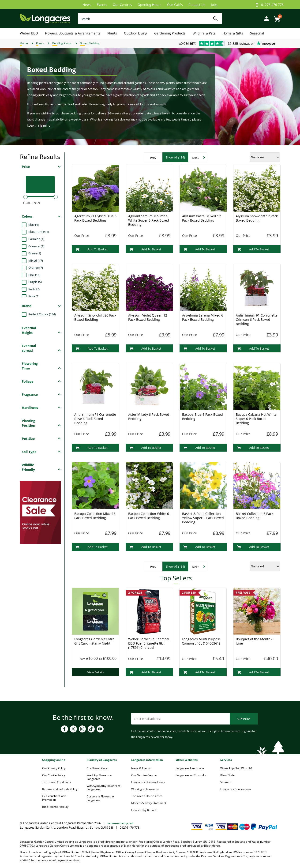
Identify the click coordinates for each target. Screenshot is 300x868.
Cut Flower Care (97, 768)
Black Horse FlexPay (55, 807)
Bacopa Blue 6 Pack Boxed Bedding (202, 417)
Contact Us (197, 5)
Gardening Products (170, 33)
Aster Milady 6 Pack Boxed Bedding (149, 417)
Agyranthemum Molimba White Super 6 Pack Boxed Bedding (149, 220)
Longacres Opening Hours (148, 782)
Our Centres (122, 5)
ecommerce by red (120, 823)
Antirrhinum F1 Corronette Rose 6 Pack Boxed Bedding (95, 419)
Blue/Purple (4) (39, 232)
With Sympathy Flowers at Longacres (103, 788)
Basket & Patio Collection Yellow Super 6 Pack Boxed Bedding (203, 518)
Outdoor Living (136, 33)
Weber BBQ (29, 33)
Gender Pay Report (144, 810)
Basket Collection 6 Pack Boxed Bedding (255, 516)
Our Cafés (175, 5)
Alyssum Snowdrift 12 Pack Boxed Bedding (257, 218)
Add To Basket (92, 249)
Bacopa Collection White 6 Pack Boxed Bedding (149, 516)
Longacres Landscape (190, 768)
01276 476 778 (272, 5)
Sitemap (226, 782)
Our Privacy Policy (54, 768)
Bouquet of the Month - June (254, 641)
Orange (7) (36, 268)
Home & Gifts (233, 33)
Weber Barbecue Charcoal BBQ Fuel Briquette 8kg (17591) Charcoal (149, 643)
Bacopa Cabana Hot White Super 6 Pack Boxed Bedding (256, 419)
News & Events (141, 768)
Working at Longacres (145, 789)
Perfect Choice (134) (42, 314)
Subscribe (244, 719)
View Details (96, 672)
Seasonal (257, 33)
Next (195, 158)
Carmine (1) (36, 239)
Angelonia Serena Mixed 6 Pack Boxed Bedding (203, 317)
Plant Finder (228, 775)
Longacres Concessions (236, 789)
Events (102, 5)
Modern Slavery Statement (149, 803)
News (87, 5)
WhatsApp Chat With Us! (236, 768)
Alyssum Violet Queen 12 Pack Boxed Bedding (148, 317)
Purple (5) (35, 282)
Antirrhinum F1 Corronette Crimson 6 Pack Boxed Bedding (257, 319)
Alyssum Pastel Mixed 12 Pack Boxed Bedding (201, 218)
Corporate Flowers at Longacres (100, 798)
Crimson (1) (36, 246)
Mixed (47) (36, 260)
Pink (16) (34, 275)
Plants (112, 33)
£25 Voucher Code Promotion (54, 798)
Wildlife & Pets (204, 33)
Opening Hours (150, 5)
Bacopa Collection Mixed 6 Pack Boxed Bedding (95, 516)
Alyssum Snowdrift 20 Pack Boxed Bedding (95, 317)
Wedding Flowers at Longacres (99, 777)
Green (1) (35, 253)
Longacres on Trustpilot (191, 775)
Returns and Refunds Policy (60, 789)
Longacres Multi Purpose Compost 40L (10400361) (201, 641)
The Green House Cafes (147, 796)
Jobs (214, 5)
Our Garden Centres (144, 775)
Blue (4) (34, 225)
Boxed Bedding (90, 43)
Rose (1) (34, 296)
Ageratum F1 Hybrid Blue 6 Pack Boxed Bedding (95, 218)
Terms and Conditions (56, 782)
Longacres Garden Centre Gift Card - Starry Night (94, 641)
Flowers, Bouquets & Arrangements (73, 33)
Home (24, 43)
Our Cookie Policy (54, 775)
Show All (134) (175, 157)
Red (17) (34, 289)
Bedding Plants (62, 43)
